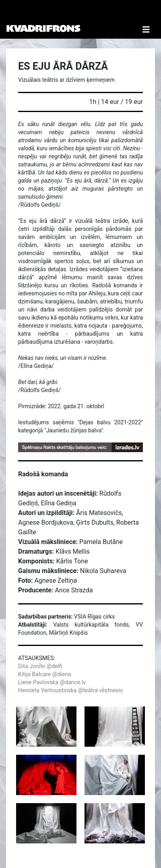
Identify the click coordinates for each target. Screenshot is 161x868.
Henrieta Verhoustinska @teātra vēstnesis (70, 690)
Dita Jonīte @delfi (40, 666)
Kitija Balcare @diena (44, 674)
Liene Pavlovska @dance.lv (52, 682)
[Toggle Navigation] (146, 19)
